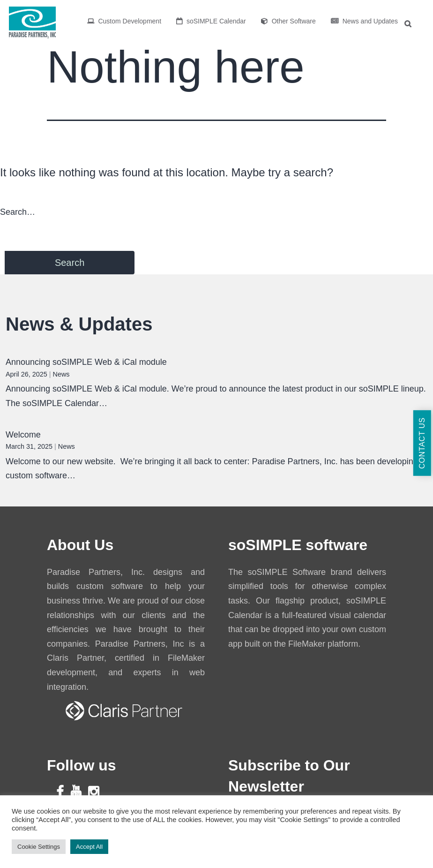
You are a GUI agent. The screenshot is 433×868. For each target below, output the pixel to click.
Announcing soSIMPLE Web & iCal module (86, 362)
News (61, 374)
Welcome (23, 435)
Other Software (288, 21)
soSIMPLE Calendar (211, 21)
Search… (18, 212)
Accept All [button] (89, 847)
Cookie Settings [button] (39, 847)
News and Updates (364, 21)
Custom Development (124, 21)
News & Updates (79, 324)
